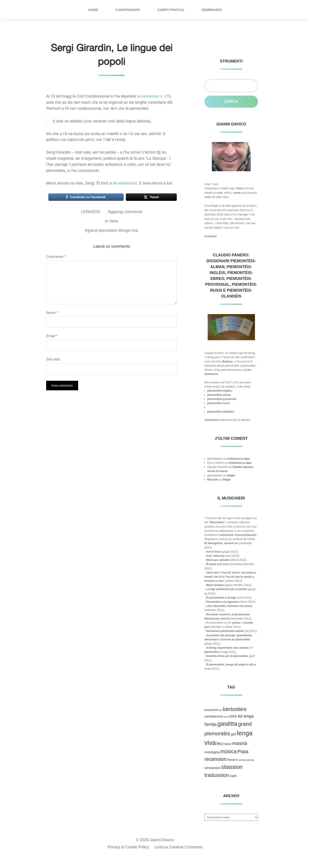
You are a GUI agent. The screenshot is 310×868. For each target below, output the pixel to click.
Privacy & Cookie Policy (128, 847)
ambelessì (127, 183)
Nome (52, 313)
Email (52, 336)
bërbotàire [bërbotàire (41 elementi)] (235, 709)
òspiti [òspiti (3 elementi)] (233, 776)
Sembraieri (212, 10)
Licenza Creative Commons (178, 847)
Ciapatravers (128, 10)
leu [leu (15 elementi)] (219, 743)
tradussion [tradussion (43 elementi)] (217, 775)
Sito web (53, 359)
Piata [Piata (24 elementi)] (243, 752)
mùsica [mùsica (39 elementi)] (229, 751)
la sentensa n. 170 (154, 96)
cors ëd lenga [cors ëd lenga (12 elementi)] (241, 716)
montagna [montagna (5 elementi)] (212, 752)
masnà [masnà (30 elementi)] (239, 743)
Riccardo (213, 480)
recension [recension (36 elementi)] (216, 759)
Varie (114, 221)
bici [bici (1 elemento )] (221, 710)
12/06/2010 (90, 212)
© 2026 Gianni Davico (155, 840)
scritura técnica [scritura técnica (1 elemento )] (246, 760)
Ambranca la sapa (238, 459)
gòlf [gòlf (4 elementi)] (234, 734)
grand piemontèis (102, 230)
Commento (56, 257)
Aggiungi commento (125, 212)
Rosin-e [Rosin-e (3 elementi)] (233, 760)
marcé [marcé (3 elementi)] (227, 744)
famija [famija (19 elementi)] (211, 724)
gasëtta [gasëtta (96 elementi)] (227, 724)
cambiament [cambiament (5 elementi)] (214, 716)
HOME (93, 10)
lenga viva (129, 230)
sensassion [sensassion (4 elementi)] (212, 768)
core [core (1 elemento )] (226, 717)
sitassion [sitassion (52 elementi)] (232, 767)
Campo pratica (171, 10)
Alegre (231, 475)
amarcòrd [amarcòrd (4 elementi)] (211, 710)
